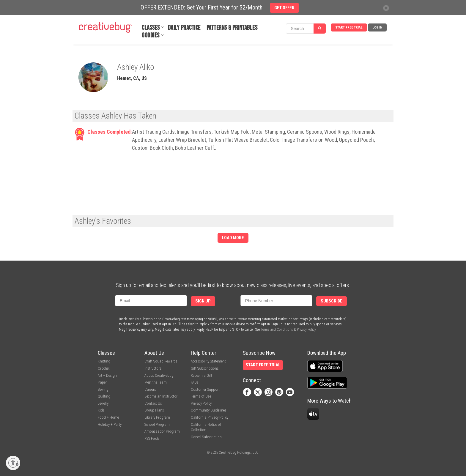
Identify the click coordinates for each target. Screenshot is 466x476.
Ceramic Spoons (305, 132)
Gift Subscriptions (205, 368)
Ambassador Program (162, 431)
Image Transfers (194, 132)
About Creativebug (159, 375)
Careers (150, 389)
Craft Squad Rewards (161, 361)
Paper (102, 382)
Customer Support (205, 389)
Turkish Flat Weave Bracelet (238, 140)
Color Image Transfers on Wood (303, 140)
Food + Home (108, 417)
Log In (377, 27)
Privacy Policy (306, 330)
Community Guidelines (209, 410)
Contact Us (153, 403)
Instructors (153, 368)
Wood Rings (337, 132)
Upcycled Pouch (356, 140)
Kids (101, 410)
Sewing (103, 389)
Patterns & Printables (232, 28)
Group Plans (154, 410)
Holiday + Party (110, 424)
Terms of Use (201, 396)
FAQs (195, 382)
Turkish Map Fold (232, 132)
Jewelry (103, 403)
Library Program (157, 417)
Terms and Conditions (277, 330)
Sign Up (203, 301)
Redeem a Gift (201, 375)
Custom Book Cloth (152, 148)
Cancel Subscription (206, 437)
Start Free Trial (349, 27)
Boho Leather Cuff (195, 148)
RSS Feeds (152, 438)
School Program (157, 424)
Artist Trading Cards (153, 132)
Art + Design (107, 375)
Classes (151, 28)
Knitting (104, 361)
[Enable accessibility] (13, 463)
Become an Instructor (161, 396)
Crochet (104, 368)
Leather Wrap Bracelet (182, 140)
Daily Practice (184, 28)
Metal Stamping (268, 132)
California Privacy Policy (210, 417)
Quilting (104, 396)
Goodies (151, 36)
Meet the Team (156, 382)
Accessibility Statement (208, 361)
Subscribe (332, 301)
